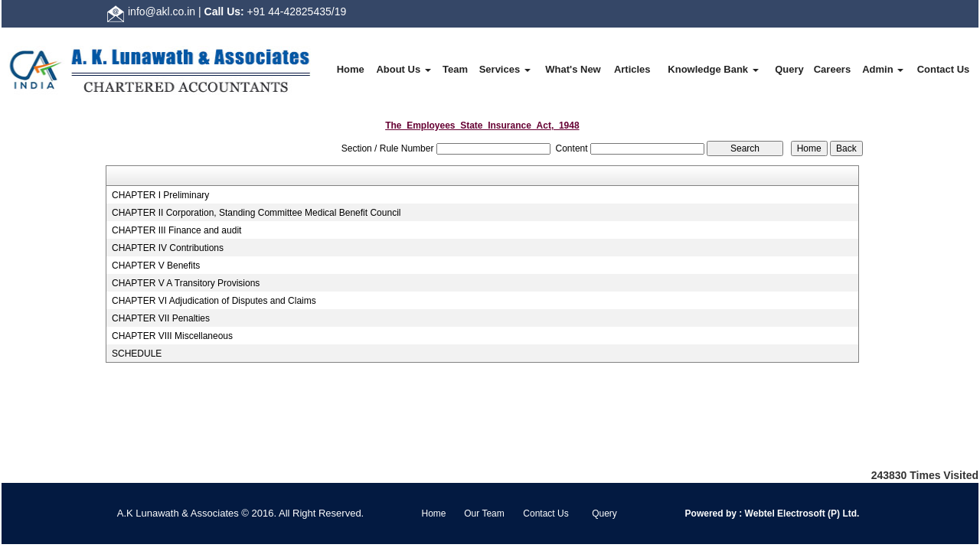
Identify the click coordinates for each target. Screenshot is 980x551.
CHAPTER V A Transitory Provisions (186, 283)
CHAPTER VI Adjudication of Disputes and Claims (214, 301)
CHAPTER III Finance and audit (176, 230)
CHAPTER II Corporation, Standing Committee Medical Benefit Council (256, 213)
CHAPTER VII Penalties (161, 318)
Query (789, 69)
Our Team (484, 514)
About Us (403, 69)
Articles (632, 69)
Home (351, 69)
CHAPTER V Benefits (156, 266)
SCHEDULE (137, 354)
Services (505, 69)
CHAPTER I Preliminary (160, 195)
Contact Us (944, 69)
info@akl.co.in (162, 11)
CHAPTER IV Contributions (168, 248)
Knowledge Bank (713, 69)
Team (455, 69)
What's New (573, 69)
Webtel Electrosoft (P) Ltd (799, 514)
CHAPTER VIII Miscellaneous (172, 336)
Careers (832, 69)
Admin (883, 69)
